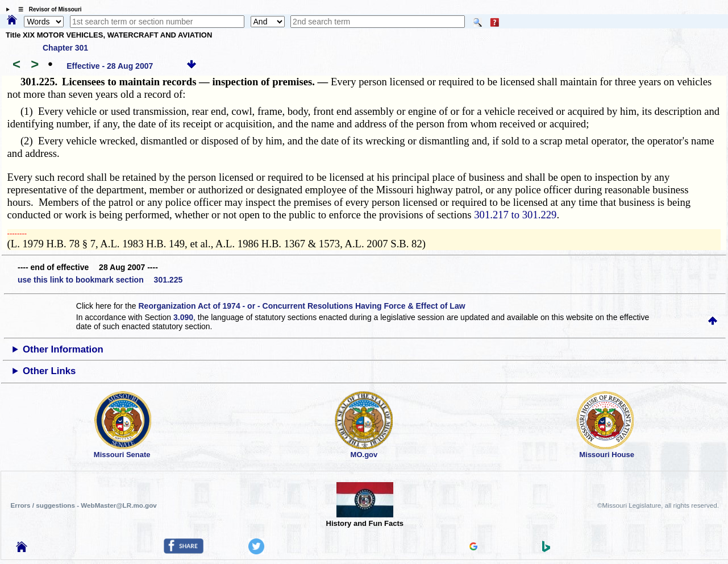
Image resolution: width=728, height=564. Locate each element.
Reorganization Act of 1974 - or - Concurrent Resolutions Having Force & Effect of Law (301, 306)
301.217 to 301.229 (515, 215)
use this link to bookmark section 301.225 (100, 280)
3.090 (183, 317)
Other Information (63, 349)
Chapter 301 (65, 48)
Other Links (49, 371)
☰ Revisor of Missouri (47, 9)
